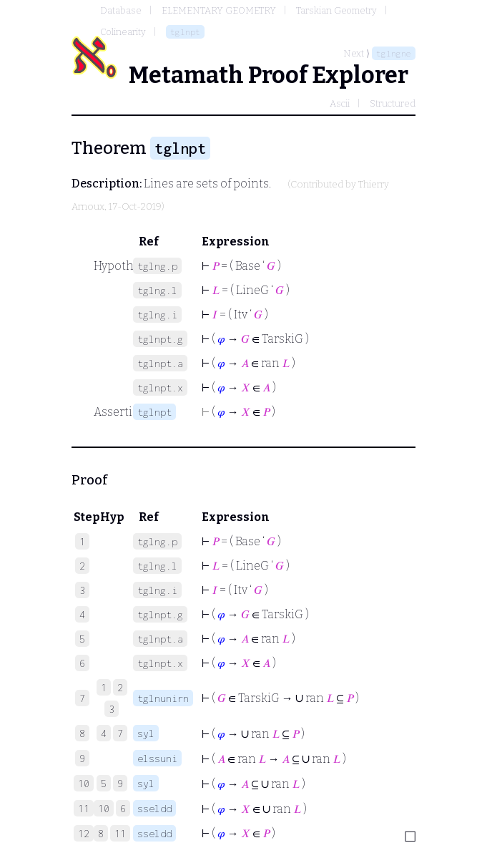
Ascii (340, 103)
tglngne (394, 53)
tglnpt (185, 32)
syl (146, 733)
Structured (393, 103)
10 (104, 808)
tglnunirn (163, 698)
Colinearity (123, 32)
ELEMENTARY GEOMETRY (219, 10)
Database (121, 10)
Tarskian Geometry (336, 10)
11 (120, 833)
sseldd (154, 808)
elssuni (157, 758)
